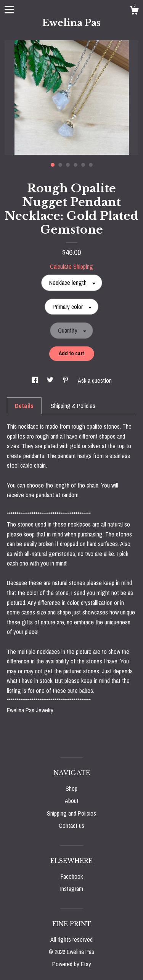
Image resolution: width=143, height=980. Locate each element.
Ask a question (95, 380)
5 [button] (83, 165)
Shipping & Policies (73, 406)
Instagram (72, 889)
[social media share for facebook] (35, 380)
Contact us (71, 826)
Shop (71, 788)
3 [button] (68, 165)
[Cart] (134, 11)
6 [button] (91, 165)
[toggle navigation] (9, 10)
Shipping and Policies (71, 813)
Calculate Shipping (71, 267)
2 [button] (60, 165)
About (72, 801)
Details (24, 406)
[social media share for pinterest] (66, 380)
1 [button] (53, 165)
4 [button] (76, 165)
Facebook (72, 876)
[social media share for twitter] (51, 380)
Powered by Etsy (72, 964)
